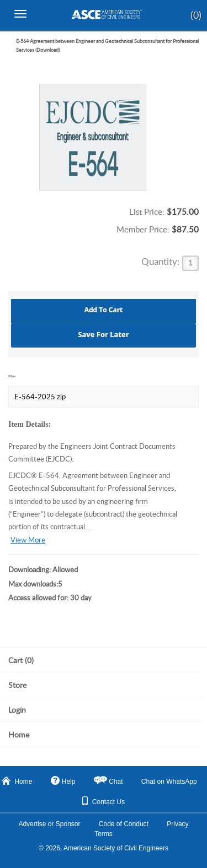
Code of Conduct (124, 824)
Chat (116, 782)
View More (28, 540)
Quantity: (161, 261)
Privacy (177, 824)
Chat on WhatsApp (169, 782)
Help (63, 781)
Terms (104, 834)
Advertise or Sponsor (49, 824)
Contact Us (104, 801)
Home (17, 781)
